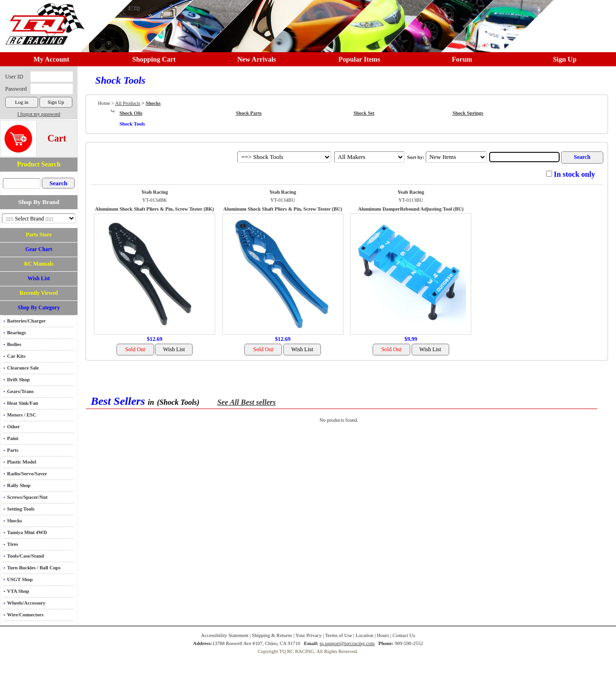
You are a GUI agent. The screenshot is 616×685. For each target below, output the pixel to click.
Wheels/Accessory (26, 603)
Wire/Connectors (25, 615)
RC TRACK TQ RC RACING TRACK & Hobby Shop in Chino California (42, 20)
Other (13, 427)
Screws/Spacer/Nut (27, 497)
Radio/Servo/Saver (27, 474)
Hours (383, 635)
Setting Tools (21, 509)
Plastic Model (22, 462)
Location (365, 635)
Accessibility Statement (225, 635)
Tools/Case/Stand (25, 556)
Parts (13, 450)
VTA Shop (18, 591)
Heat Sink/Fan (23, 403)
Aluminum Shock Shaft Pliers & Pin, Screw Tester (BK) (154, 209)
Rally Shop (19, 485)
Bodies (14, 344)
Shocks (15, 521)
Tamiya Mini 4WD (27, 532)
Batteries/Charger (26, 321)
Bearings (16, 333)
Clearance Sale (23, 368)
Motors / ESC (22, 415)
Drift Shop (18, 380)
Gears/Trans (20, 391)
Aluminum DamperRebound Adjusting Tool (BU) (411, 209)
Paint (13, 438)
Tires (12, 544)
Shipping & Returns (272, 635)
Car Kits (16, 356)
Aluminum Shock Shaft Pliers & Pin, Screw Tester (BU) (283, 209)
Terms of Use (339, 635)
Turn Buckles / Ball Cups (34, 568)
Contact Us (404, 635)
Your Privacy (309, 635)
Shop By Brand (39, 202)
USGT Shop (20, 579)
